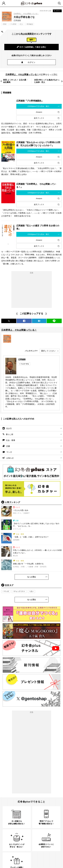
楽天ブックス (39, 118)
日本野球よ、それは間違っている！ (26, 14)
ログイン (31, 62)
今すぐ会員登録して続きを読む (32, 47)
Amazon (39, 112)
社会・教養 (11, 440)
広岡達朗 (22, 359)
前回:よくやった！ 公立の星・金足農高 (16, 81)
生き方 (9, 428)
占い (32, 591)
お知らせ (10, 458)
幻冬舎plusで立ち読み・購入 (39, 106)
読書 (8, 446)
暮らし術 (10, 434)
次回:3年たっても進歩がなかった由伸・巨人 (47, 81)
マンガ (9, 452)
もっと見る (31, 577)
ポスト (57, 11)
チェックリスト (20, 591)
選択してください (48, 351)
